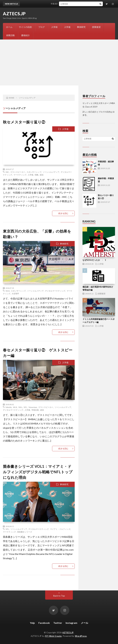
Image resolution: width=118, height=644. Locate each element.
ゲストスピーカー (18, 172)
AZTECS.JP (14, 14)
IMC (7, 172)
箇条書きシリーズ (25, 532)
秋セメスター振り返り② (24, 122)
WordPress (81, 636)
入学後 (67, 27)
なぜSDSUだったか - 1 (94, 260)
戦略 (37, 175)
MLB (8, 291)
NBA (20, 407)
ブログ (41, 27)
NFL (25, 407)
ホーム (9, 27)
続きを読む (63, 213)
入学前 (54, 27)
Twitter (58, 623)
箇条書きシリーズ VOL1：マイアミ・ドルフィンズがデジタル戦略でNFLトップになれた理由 (38, 472)
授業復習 (96, 27)
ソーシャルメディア (51, 172)
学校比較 (35, 410)
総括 (42, 175)
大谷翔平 (15, 294)
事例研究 (81, 27)
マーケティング (20, 175)
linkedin (9, 407)
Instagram (71, 623)
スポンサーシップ (34, 172)
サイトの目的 (25, 27)
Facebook (44, 623)
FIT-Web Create (53, 636)
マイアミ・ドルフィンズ (60, 529)
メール (85, 623)
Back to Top (59, 596)
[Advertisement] (59, 62)
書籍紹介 (26, 35)
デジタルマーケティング (55, 291)
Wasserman (33, 407)
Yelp (32, 623)
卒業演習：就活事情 (61, 4)
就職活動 (10, 35)
